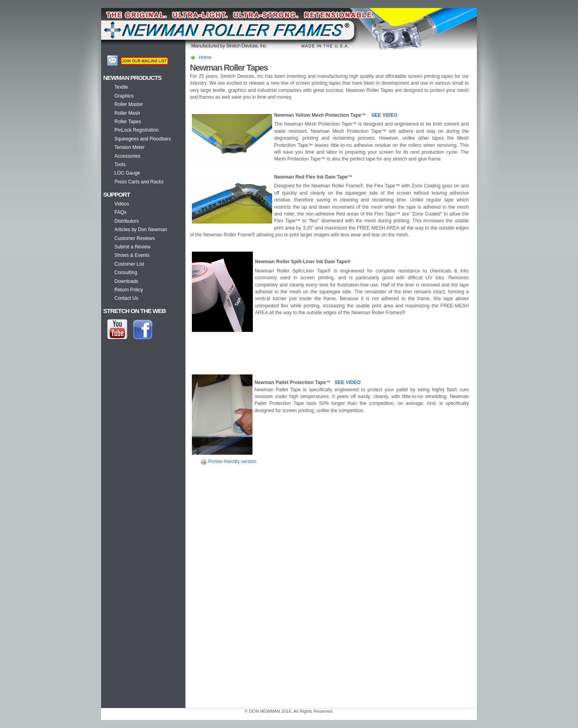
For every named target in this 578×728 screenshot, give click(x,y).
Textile (121, 87)
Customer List (129, 264)
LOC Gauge (127, 173)
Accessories (127, 156)
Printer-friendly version (227, 462)
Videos (122, 204)
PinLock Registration (136, 130)
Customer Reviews (135, 238)
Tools (120, 165)
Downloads (126, 281)
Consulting (126, 272)
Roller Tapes (128, 122)
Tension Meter (129, 147)
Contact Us (126, 298)
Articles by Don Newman (141, 230)
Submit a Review (132, 247)
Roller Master (129, 104)
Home (205, 57)
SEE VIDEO (384, 115)
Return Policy (129, 290)
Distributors (127, 221)
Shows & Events (132, 255)
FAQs (120, 212)
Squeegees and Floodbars (143, 139)
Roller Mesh (127, 113)
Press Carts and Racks (139, 182)
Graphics (124, 96)
